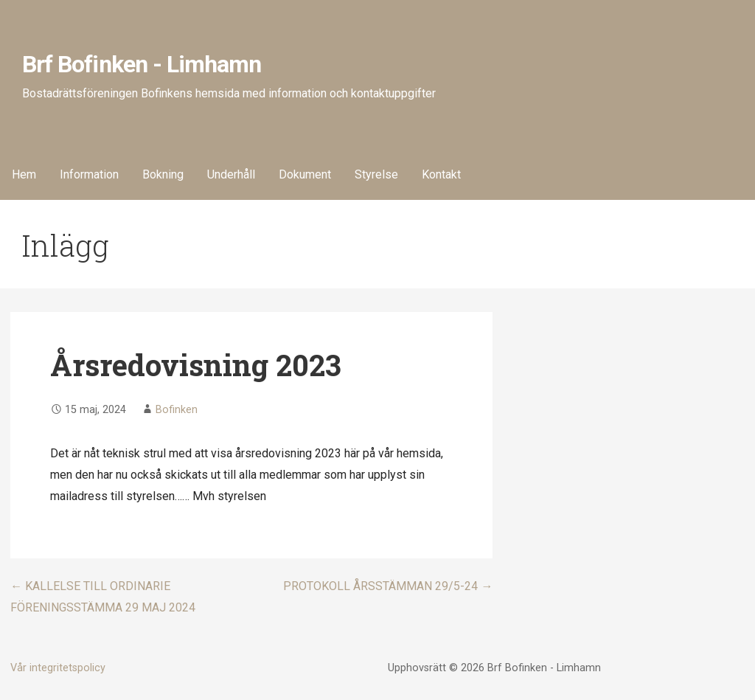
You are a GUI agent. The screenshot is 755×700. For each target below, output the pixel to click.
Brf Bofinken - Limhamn (142, 64)
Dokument (305, 174)
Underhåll (231, 174)
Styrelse (376, 174)
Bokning (163, 174)
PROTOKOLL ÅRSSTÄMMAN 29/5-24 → (388, 586)
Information (89, 174)
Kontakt (441, 174)
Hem (24, 174)
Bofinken (177, 410)
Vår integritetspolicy (58, 668)
